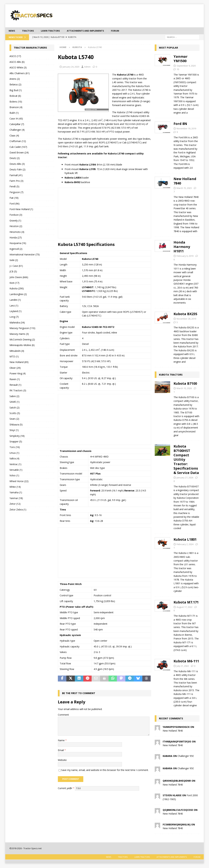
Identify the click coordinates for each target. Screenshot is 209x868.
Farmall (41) (16, 175)
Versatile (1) (16, 470)
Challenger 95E (186, 756)
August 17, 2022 (184, 607)
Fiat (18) (14, 198)
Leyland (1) (16, 311)
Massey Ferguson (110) (22, 328)
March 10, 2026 (184, 389)
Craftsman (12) (18, 141)
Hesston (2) (16, 226)
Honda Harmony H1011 (182, 247)
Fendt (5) (14, 187)
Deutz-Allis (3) (17, 164)
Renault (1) (15, 385)
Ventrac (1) (15, 464)
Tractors (29, 31)
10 (178, 70)
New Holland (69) (19, 362)
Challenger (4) (17, 130)
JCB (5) (13, 272)
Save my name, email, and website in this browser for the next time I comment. (105, 770)
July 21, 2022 (183, 666)
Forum (122, 31)
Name (62, 740)
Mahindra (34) (17, 323)
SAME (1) (15, 402)
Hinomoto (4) (17, 232)
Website (62, 760)
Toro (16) (15, 447)
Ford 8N (180, 124)
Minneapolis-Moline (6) (22, 345)
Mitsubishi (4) (17, 351)
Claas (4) (14, 136)
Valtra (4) (14, 459)
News (12, 31)
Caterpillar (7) (17, 124)
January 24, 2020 (71, 67)
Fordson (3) (16, 215)
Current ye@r (66, 788)
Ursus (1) (14, 453)
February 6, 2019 (185, 256)
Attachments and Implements (91, 31)
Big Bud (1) (16, 90)
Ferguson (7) (16, 192)
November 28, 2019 (186, 319)
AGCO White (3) (18, 68)
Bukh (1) (14, 113)
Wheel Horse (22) (19, 481)
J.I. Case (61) (16, 266)
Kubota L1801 (185, 540)
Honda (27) (16, 238)
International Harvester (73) (25, 255)
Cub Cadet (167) (18, 147)
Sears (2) (14, 419)
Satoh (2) (15, 408)
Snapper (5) (16, 442)
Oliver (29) (15, 368)
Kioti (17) (14, 283)
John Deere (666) (19, 277)
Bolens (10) (16, 102)
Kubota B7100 (185, 384)
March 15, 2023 (184, 188)
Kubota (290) (17, 289)
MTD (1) (14, 357)
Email (61, 750)
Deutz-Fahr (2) (17, 170)
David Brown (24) (19, 153)
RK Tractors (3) (18, 391)
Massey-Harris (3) (19, 334)
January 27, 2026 (185, 478)
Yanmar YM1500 (181, 59)
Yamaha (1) (16, 493)
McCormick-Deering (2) (22, 340)
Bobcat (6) (15, 96)
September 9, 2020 (186, 66)
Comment (63, 715)
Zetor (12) (15, 504)
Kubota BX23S (185, 314)
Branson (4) (16, 107)
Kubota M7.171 (186, 602)
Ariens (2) (15, 79)
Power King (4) (18, 374)
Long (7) (14, 317)
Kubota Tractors (171, 375)
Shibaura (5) (16, 425)
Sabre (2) (14, 396)
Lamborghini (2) (18, 294)
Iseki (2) (14, 260)
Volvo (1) (14, 476)
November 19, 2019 (186, 129)
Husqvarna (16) (18, 243)
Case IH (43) (16, 119)
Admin (87, 67)
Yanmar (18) (16, 498)
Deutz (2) (15, 158)
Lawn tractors (53, 31)
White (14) (15, 487)
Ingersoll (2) (16, 249)
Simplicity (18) (17, 436)
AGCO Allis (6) (17, 62)
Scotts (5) (15, 413)
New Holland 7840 (185, 181)
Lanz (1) (14, 306)
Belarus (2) (15, 85)
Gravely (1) (15, 221)
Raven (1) (15, 379)
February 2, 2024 (185, 544)
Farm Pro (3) (16, 181)
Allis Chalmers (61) (20, 73)
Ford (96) (15, 204)
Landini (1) (15, 300)
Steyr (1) (14, 430)
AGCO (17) (15, 56)
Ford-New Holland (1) (21, 209)
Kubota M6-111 (186, 661)
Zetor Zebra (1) (18, 510)
